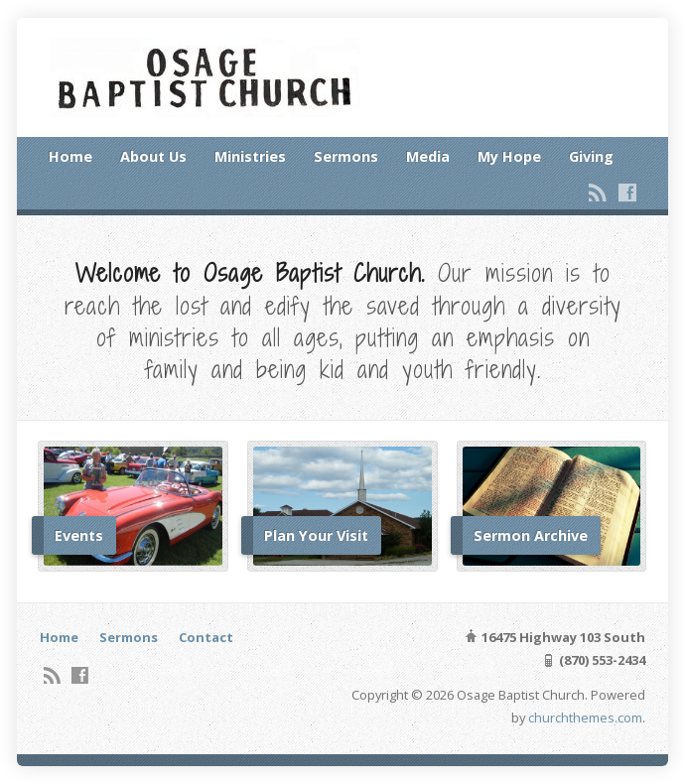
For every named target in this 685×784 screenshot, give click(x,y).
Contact (206, 637)
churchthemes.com (585, 718)
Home (70, 156)
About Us (153, 156)
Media (428, 156)
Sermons (346, 156)
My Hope (509, 156)
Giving (591, 156)
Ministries (250, 156)
